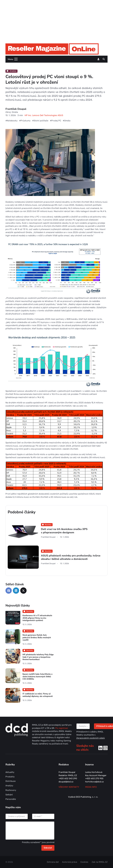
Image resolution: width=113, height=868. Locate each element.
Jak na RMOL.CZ (100, 862)
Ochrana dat (53, 862)
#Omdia (67, 121)
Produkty (10, 777)
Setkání (9, 795)
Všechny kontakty (69, 787)
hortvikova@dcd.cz (94, 782)
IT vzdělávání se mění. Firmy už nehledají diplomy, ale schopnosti (38, 695)
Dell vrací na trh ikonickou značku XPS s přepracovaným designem (64, 531)
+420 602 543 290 (68, 778)
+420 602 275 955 (94, 778)
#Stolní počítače (40, 121)
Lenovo (36, 115)
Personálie (11, 799)
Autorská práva (70, 862)
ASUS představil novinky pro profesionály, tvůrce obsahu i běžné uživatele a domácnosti (71, 557)
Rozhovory (11, 790)
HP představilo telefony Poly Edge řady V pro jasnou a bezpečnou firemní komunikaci (38, 657)
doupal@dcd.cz (66, 782)
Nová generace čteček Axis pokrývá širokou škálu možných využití (37, 637)
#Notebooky (11, 121)
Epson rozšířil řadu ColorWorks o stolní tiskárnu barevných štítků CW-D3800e (37, 677)
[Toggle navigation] (12, 59)
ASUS (60, 115)
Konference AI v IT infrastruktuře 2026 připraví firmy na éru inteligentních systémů (37, 618)
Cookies (84, 862)
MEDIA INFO (91, 787)
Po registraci (62, 728)
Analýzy (12, 71)
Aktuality (10, 772)
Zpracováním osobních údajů (91, 738)
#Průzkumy (25, 121)
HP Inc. (28, 115)
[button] (104, 59)
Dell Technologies (49, 115)
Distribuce (10, 781)
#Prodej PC (56, 121)
